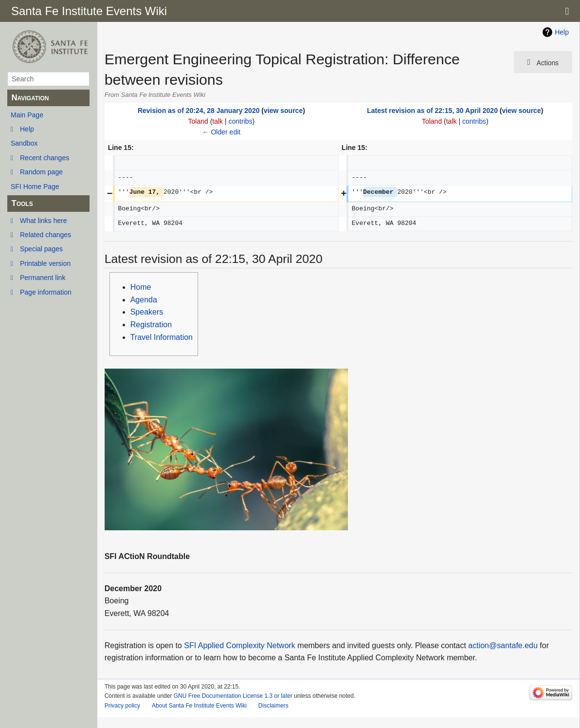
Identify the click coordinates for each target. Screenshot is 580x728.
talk (217, 121)
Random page (41, 172)
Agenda (144, 300)
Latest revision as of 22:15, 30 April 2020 (432, 111)
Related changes (45, 235)
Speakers (147, 312)
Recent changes (45, 158)
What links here (43, 221)
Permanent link (43, 278)
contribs (241, 121)
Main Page (27, 115)
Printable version (45, 263)
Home (141, 287)
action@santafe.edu (503, 645)
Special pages (41, 249)
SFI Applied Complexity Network (240, 645)
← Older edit (222, 132)
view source (283, 111)
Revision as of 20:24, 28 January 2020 (199, 111)
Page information (46, 292)
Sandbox (24, 143)
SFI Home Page (35, 187)
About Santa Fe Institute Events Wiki (199, 706)
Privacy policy (122, 706)
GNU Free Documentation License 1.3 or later (233, 696)
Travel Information (162, 337)
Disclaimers (273, 706)
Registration (151, 325)
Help (27, 129)
